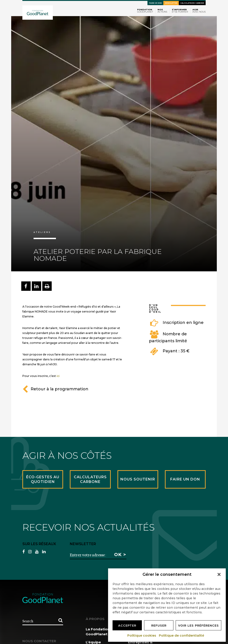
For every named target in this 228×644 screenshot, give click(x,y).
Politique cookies (142, 635)
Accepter (127, 625)
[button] (219, 574)
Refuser (159, 625)
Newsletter (171, 3)
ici (58, 376)
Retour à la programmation (55, 389)
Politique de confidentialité (182, 635)
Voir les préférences (198, 625)
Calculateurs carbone (192, 3)
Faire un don (155, 3)
